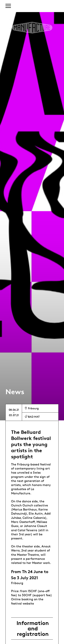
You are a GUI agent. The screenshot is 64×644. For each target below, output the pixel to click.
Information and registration (33, 629)
